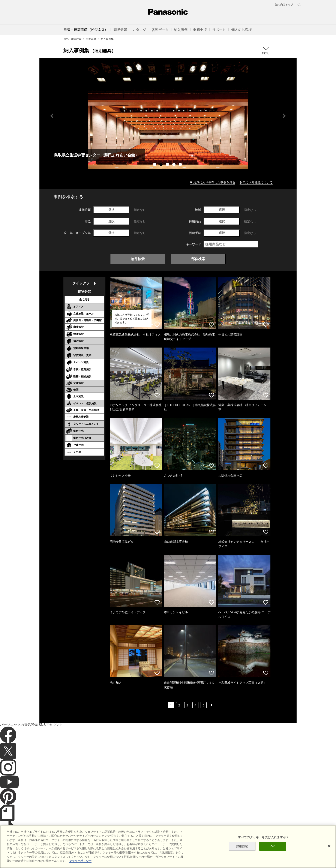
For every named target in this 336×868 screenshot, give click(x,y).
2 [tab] (162, 165)
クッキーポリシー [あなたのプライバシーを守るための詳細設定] (80, 861)
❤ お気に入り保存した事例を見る (213, 182)
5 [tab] (181, 165)
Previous (52, 116)
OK (273, 846)
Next (284, 116)
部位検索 (198, 259)
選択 (111, 210)
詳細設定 (242, 846)
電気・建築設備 (72, 39)
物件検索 (138, 259)
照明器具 (91, 39)
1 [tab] (155, 165)
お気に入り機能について (256, 182)
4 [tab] (174, 165)
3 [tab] (168, 165)
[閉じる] (329, 846)
